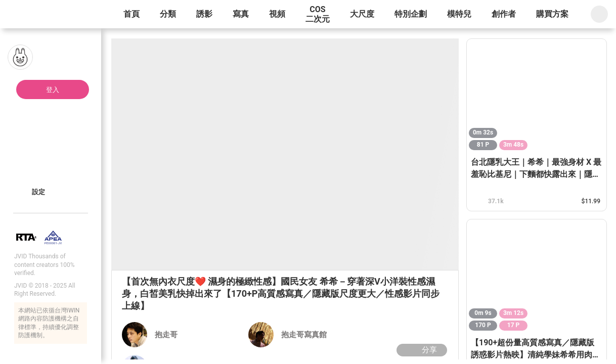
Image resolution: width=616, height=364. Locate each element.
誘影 (204, 14)
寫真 (241, 14)
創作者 (504, 14)
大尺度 (362, 14)
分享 (421, 350)
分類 (168, 14)
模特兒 (459, 14)
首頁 (131, 14)
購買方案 (552, 14)
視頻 (277, 14)
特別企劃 (411, 14)
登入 (53, 90)
